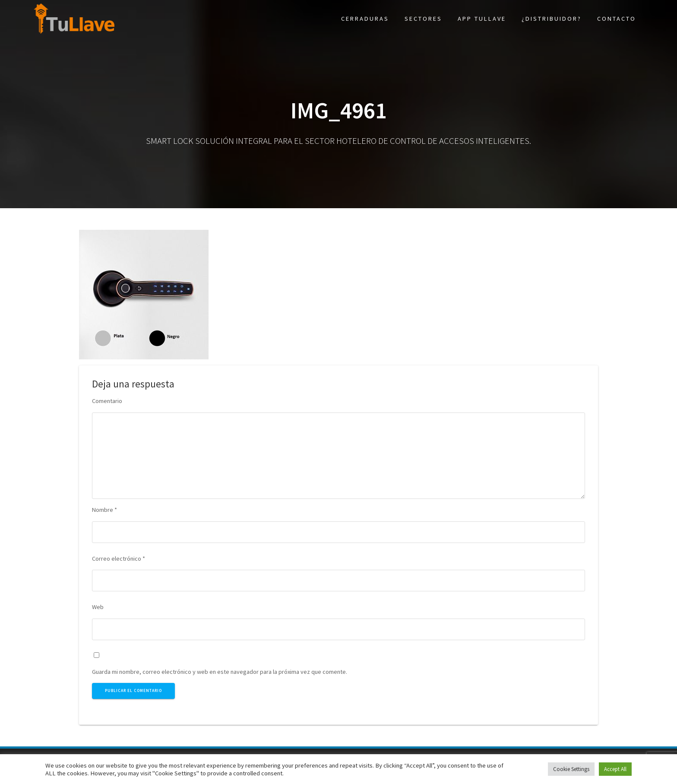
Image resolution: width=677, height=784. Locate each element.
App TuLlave (482, 19)
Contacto (617, 19)
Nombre (104, 510)
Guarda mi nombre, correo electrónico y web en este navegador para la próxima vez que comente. (220, 672)
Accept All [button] (615, 769)
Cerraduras (365, 19)
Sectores (423, 19)
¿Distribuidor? (552, 19)
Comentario (107, 401)
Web (98, 607)
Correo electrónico (119, 559)
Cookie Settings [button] (571, 769)
